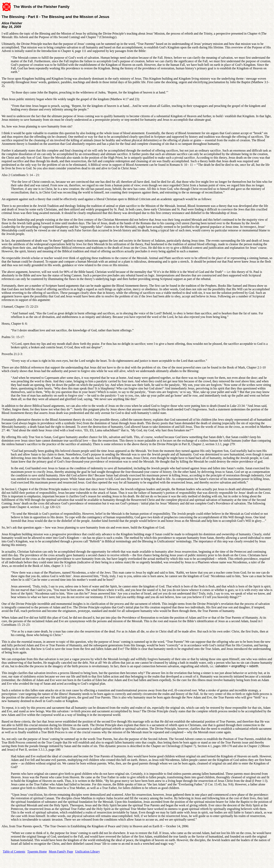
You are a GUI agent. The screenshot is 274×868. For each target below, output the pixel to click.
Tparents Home (37, 852)
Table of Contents (14, 852)
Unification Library (87, 852)
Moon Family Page (61, 852)
